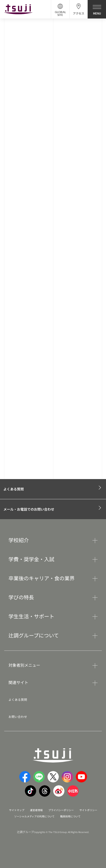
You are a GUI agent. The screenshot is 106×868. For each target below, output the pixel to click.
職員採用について (47, 825)
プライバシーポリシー (77, 812)
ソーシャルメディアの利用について (68, 819)
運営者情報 (46, 812)
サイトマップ (22, 812)
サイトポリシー (23, 819)
